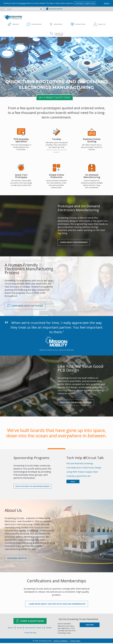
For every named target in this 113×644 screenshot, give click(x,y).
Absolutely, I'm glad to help (86, 3)
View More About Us (18, 559)
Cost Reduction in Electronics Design (84, 468)
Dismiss (107, 3)
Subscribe (90, 626)
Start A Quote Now (30, 622)
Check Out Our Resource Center (78, 403)
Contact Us (39, 629)
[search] (41, 9)
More (73, 482)
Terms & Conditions (60, 642)
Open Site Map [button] (30, 634)
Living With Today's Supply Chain (82, 472)
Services (20, 629)
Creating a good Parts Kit (78, 477)
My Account (29, 629)
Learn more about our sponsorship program (32, 487)
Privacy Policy (75, 642)
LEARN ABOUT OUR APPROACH (75, 242)
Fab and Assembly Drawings (80, 464)
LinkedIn (49, 629)
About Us (11, 629)
